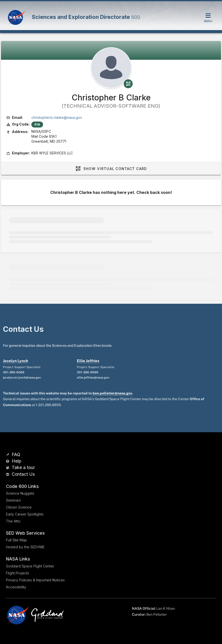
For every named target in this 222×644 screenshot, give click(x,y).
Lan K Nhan (166, 608)
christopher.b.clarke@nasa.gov (57, 117)
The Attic (13, 521)
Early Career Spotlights (25, 514)
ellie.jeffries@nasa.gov (93, 378)
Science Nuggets (20, 493)
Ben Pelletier (157, 614)
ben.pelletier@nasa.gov (112, 393)
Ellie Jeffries (88, 361)
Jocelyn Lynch (16, 361)
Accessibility (16, 587)
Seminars (13, 500)
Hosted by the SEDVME (25, 547)
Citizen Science (19, 507)
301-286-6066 (14, 372)
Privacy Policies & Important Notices (35, 580)
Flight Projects (18, 573)
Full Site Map (16, 540)
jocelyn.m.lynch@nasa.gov (22, 378)
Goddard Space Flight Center (30, 566)
